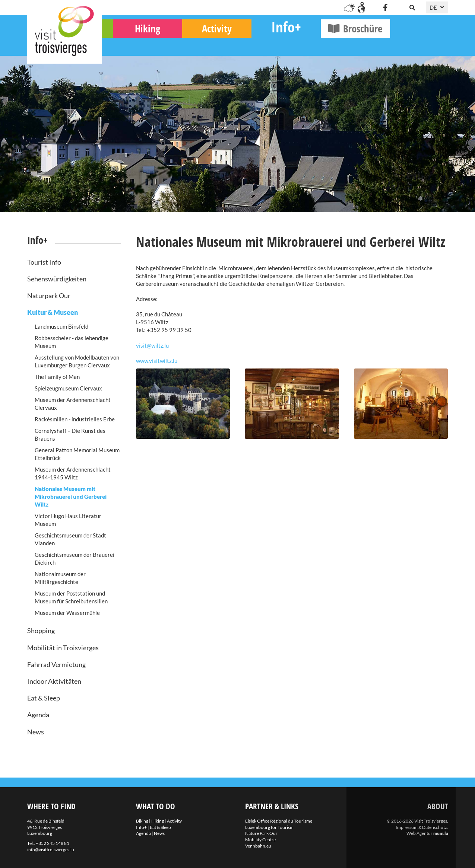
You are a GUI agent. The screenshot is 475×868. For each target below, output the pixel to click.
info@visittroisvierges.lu (51, 850)
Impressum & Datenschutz (421, 827)
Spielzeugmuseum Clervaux (68, 388)
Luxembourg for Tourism (269, 827)
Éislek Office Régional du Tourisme (279, 821)
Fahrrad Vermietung (56, 664)
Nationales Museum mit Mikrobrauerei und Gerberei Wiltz (71, 497)
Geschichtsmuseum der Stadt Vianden (70, 539)
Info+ (344, 43)
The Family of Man (57, 377)
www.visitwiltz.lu (157, 361)
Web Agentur (419, 833)
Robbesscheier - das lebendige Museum (72, 342)
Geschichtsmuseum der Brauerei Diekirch (75, 559)
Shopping (41, 631)
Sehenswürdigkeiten (57, 279)
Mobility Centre (260, 840)
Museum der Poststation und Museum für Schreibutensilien (71, 597)
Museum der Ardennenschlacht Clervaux (73, 404)
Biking (136, 45)
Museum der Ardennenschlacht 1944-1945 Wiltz (73, 473)
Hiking (206, 45)
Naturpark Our (49, 296)
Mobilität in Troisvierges (63, 648)
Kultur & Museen (53, 312)
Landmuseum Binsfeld (61, 326)
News (36, 732)
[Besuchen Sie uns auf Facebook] (386, 7)
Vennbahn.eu (258, 846)
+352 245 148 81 (53, 843)
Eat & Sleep (44, 698)
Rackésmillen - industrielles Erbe (75, 419)
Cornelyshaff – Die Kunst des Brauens (70, 435)
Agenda (38, 715)
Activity (275, 45)
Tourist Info (44, 262)
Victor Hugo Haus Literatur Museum (68, 520)
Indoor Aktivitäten (54, 681)
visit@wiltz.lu (152, 345)
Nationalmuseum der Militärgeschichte (60, 578)
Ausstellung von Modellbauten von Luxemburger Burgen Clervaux (77, 361)
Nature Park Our (261, 833)
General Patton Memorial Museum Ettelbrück (77, 454)
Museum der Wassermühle (67, 613)
